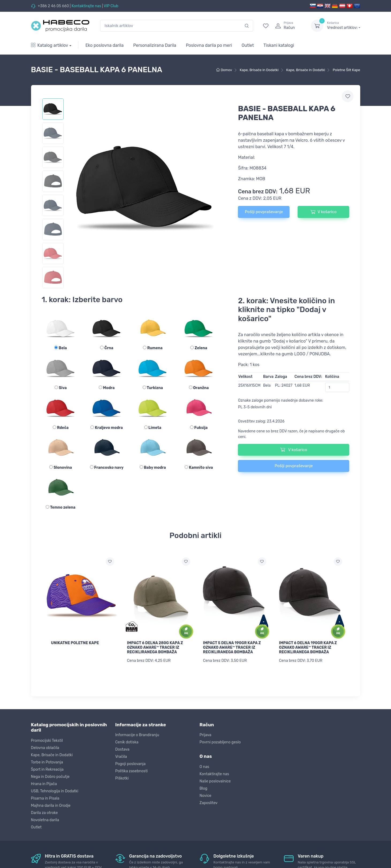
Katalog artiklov (50, 45)
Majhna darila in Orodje (51, 804)
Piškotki (122, 777)
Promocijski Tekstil (47, 740)
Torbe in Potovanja (47, 761)
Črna (107, 348)
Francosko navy (107, 468)
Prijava (206, 734)
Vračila (121, 756)
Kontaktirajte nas (86, 6)
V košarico (323, 212)
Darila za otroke (44, 812)
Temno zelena (60, 507)
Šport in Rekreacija (47, 768)
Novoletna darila (45, 819)
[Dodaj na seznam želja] (110, 562)
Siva (61, 388)
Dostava (122, 749)
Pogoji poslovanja (130, 763)
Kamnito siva (199, 468)
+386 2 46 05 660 (53, 6)
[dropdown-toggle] (317, 26)
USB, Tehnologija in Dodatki (55, 790)
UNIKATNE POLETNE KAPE (75, 643)
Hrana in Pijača (44, 783)
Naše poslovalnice (215, 780)
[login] (288, 26)
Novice (206, 795)
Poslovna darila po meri (209, 45)
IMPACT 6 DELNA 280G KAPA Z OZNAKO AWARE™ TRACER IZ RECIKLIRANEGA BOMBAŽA (155, 648)
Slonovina (61, 468)
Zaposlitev (209, 802)
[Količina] (337, 387)
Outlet (248, 45)
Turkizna (153, 388)
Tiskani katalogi (279, 45)
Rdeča (61, 428)
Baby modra (153, 468)
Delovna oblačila (45, 747)
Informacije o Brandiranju (137, 734)
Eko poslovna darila (105, 45)
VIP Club (111, 6)
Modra (107, 388)
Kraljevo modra (107, 428)
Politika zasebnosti (132, 770)
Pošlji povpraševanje (264, 212)
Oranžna (199, 388)
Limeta (153, 428)
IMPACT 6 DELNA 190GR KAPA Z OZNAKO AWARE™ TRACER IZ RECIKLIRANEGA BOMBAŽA (308, 648)
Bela (60, 348)
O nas (204, 766)
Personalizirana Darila (155, 45)
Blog (204, 787)
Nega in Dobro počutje (50, 776)
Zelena (199, 348)
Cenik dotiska (127, 741)
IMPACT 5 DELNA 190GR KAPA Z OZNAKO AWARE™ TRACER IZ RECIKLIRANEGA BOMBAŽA (232, 648)
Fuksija (199, 428)
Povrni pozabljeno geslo (220, 741)
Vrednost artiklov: (343, 25)
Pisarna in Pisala (45, 797)
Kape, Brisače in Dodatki (52, 754)
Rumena (153, 348)
